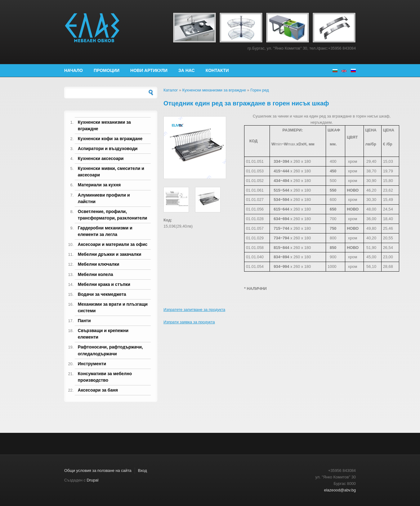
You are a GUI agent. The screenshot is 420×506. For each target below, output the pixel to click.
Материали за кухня (99, 185)
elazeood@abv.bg (340, 490)
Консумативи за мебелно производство (105, 377)
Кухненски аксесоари (101, 158)
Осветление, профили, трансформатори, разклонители (113, 215)
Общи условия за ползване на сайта (98, 470)
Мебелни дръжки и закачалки (110, 254)
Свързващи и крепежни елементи (103, 334)
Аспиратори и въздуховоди (108, 149)
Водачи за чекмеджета (102, 294)
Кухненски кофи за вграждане (110, 139)
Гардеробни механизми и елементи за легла (105, 231)
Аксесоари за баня (98, 390)
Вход (143, 470)
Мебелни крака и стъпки (104, 284)
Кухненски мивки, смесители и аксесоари (111, 172)
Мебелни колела (96, 274)
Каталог (171, 90)
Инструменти (92, 364)
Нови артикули (149, 70)
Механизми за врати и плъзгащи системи (113, 307)
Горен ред (259, 90)
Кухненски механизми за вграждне (104, 125)
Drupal (93, 480)
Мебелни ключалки (98, 264)
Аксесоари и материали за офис (113, 244)
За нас (187, 70)
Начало (74, 70)
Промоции (107, 70)
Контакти (217, 70)
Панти (84, 321)
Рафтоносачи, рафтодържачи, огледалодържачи (110, 350)
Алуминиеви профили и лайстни (104, 198)
